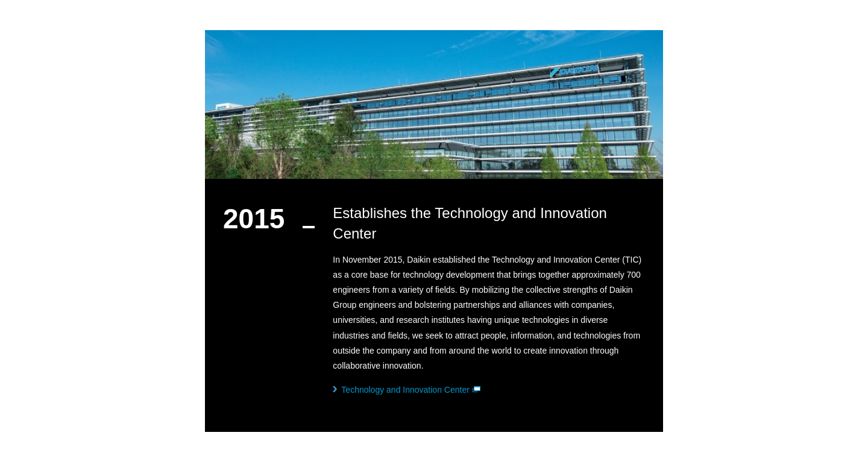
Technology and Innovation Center (410, 390)
